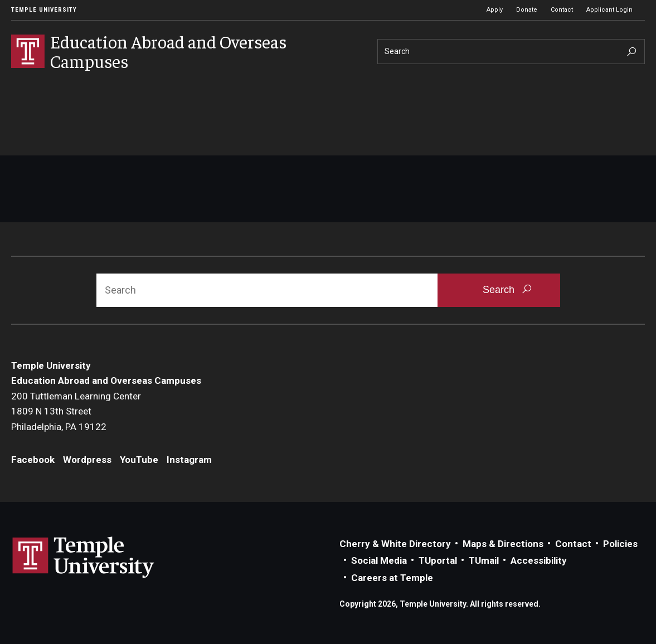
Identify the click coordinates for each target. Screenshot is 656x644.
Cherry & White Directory (395, 544)
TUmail (484, 560)
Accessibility (539, 560)
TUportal (438, 560)
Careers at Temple (392, 578)
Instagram (189, 460)
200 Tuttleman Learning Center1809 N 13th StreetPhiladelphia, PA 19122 (76, 411)
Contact (562, 10)
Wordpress (87, 460)
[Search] (511, 52)
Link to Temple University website (84, 558)
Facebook (33, 460)
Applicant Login (609, 10)
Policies (620, 544)
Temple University (44, 10)
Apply (495, 10)
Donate (527, 10)
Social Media (379, 560)
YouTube (139, 460)
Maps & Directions (503, 544)
